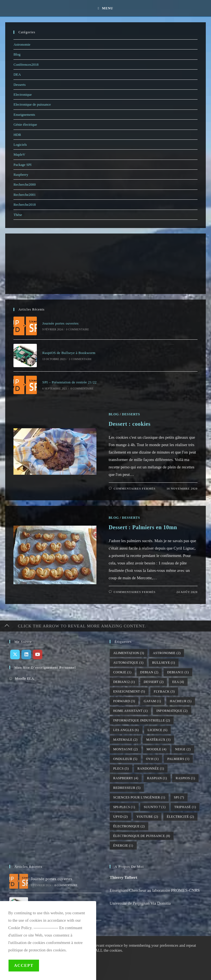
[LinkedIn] (26, 654)
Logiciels (20, 145)
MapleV (19, 154)
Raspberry (21, 175)
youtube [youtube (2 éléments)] (147, 817)
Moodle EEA (24, 678)
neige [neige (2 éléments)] (183, 749)
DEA (17, 74)
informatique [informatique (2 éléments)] (172, 711)
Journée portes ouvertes (60, 323)
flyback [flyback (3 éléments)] (164, 691)
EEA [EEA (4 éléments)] (178, 682)
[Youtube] (38, 654)
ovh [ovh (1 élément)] (152, 759)
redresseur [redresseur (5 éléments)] (127, 788)
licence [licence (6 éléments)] (157, 730)
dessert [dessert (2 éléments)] (154, 682)
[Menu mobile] (105, 8)
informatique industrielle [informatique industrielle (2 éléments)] (142, 720)
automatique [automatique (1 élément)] (128, 663)
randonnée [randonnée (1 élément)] (151, 768)
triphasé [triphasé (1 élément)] (185, 807)
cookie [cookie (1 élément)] (122, 672)
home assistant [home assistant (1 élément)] (130, 711)
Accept (24, 965)
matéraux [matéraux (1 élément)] (158, 740)
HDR (17, 135)
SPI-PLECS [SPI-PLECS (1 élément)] (124, 807)
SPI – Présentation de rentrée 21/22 (70, 382)
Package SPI (22, 165)
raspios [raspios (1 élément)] (185, 778)
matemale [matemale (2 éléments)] (125, 740)
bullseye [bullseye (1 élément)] (164, 663)
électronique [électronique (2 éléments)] (129, 826)
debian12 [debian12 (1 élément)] (124, 682)
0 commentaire (77, 329)
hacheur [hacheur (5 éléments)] (181, 701)
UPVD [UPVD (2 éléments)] (120, 817)
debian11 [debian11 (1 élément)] (178, 672)
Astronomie (22, 44)
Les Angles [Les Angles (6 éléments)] (126, 730)
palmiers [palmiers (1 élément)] (178, 759)
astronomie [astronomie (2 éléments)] (167, 653)
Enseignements (24, 115)
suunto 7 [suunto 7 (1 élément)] (155, 807)
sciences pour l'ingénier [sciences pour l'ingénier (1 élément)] (139, 797)
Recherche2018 (25, 204)
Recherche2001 (25, 195)
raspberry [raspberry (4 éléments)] (126, 778)
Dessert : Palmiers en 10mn (143, 527)
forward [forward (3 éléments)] (124, 701)
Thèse (18, 215)
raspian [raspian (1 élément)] (157, 778)
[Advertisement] (35, 264)
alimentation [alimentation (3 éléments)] (129, 653)
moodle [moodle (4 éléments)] (156, 749)
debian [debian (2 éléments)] (149, 672)
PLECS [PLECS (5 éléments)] (121, 768)
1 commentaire (80, 359)
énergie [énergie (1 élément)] (123, 846)
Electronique (23, 94)
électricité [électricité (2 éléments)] (180, 817)
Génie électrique (25, 124)
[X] (15, 654)
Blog (17, 54)
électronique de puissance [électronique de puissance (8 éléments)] (142, 836)
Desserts (20, 85)
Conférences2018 (26, 64)
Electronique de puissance (32, 104)
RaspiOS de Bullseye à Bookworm (69, 353)
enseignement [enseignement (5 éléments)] (129, 691)
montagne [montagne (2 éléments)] (126, 749)
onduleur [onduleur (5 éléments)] (125, 759)
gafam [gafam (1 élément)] (152, 701)
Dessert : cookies (130, 424)
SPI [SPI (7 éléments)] (179, 797)
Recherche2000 (25, 184)
